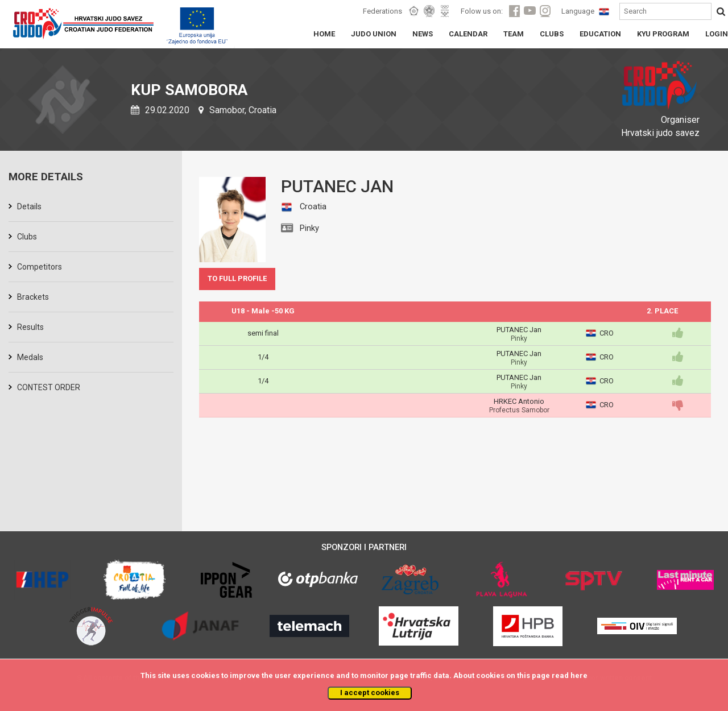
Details (29, 206)
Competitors (40, 267)
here (579, 675)
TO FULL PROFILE (237, 278)
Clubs (27, 237)
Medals (30, 357)
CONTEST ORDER (49, 387)
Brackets (33, 297)
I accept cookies (370, 693)
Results (30, 327)
